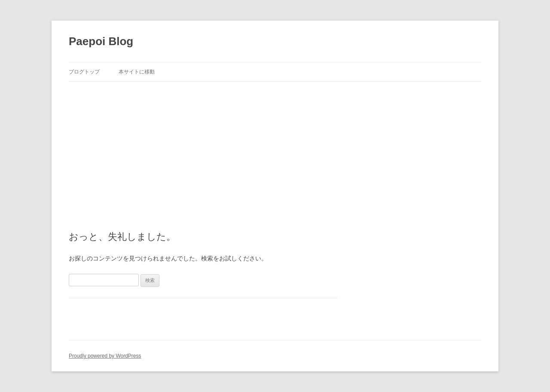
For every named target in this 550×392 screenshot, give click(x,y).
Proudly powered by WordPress (105, 356)
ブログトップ (84, 72)
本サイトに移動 (137, 72)
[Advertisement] (275, 146)
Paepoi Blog (101, 41)
